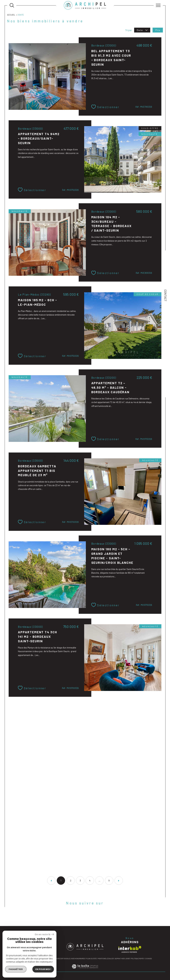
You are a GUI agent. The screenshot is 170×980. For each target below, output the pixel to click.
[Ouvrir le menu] (158, 5)
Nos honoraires (78, 959)
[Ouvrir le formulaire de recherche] (12, 5)
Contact (166, 295)
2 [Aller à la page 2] (71, 881)
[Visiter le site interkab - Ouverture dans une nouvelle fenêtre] (130, 949)
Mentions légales (106, 959)
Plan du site (91, 959)
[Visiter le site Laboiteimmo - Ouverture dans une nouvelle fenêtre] (85, 970)
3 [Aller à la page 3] (80, 881)
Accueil (11, 15)
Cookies (148, 959)
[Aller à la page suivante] (119, 881)
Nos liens (125, 959)
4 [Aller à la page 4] (90, 881)
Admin (117, 959)
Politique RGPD (137, 959)
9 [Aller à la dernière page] (109, 881)
